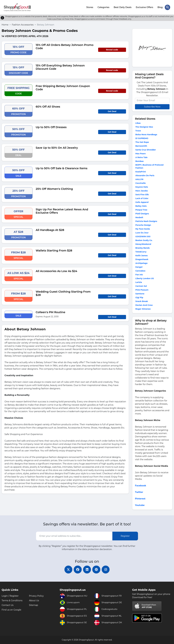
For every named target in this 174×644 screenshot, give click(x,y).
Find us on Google (11, 610)
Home (5, 25)
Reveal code (112, 50)
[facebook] (77, 569)
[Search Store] (167, 7)
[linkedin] (87, 569)
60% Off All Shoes (48, 106)
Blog (160, 7)
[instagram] (106, 569)
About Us (34, 600)
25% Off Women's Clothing (54, 189)
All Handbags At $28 (50, 230)
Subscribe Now (152, 107)
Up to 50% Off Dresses (51, 127)
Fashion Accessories (23, 25)
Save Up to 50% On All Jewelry (57, 148)
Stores (90, 7)
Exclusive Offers (145, 7)
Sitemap (34, 605)
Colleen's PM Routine (51, 312)
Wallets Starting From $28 (54, 250)
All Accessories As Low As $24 (56, 271)
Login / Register (10, 596)
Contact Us (8, 605)
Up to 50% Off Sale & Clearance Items (62, 168)
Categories (103, 7)
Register (125, 536)
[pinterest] (97, 569)
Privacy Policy (36, 596)
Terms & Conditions (12, 600)
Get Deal (112, 111)
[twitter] (68, 569)
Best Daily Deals (123, 7)
